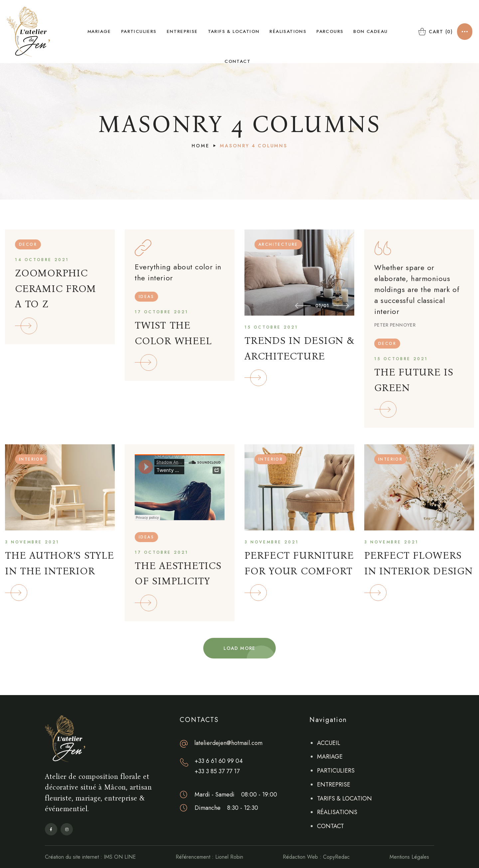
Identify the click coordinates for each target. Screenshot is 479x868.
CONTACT (330, 826)
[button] (434, 32)
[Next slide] (341, 306)
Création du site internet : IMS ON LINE (90, 857)
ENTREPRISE (334, 785)
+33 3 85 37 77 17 (217, 771)
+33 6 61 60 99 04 (219, 761)
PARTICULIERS (336, 771)
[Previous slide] (303, 306)
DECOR (28, 244)
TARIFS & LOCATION (344, 798)
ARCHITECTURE (278, 244)
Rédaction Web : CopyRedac (316, 857)
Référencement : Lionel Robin (209, 857)
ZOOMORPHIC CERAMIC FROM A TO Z (56, 289)
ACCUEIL (329, 743)
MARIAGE (330, 757)
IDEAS (146, 297)
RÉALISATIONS (337, 812)
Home (200, 146)
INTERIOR (31, 459)
